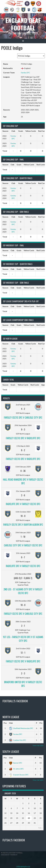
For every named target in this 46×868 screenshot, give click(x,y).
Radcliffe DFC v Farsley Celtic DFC (23, 504)
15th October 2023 (23, 512)
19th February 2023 (23, 532)
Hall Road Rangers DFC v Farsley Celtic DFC (23, 481)
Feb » (40, 828)
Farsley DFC (26, 73)
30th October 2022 (23, 622)
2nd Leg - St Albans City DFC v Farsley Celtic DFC (23, 591)
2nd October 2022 (23, 648)
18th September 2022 (23, 669)
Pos (5, 723)
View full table (38, 745)
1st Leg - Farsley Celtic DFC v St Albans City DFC (23, 639)
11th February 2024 (23, 467)
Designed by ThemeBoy (9, 855)
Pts (41, 723)
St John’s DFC (16, 769)
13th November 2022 (23, 601)
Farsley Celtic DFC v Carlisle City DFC (23, 417)
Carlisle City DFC (18, 740)
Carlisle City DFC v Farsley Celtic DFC (23, 545)
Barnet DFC (16, 763)
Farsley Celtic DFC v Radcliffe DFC (23, 438)
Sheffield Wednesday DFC (21, 728)
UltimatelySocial (23, 866)
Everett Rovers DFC (19, 775)
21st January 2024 (23, 491)
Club (11, 723)
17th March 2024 (23, 446)
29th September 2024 (23, 425)
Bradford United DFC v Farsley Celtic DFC (23, 684)
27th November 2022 (23, 574)
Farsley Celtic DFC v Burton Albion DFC (23, 525)
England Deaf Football (23, 24)
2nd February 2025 (23, 405)
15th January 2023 (23, 553)
